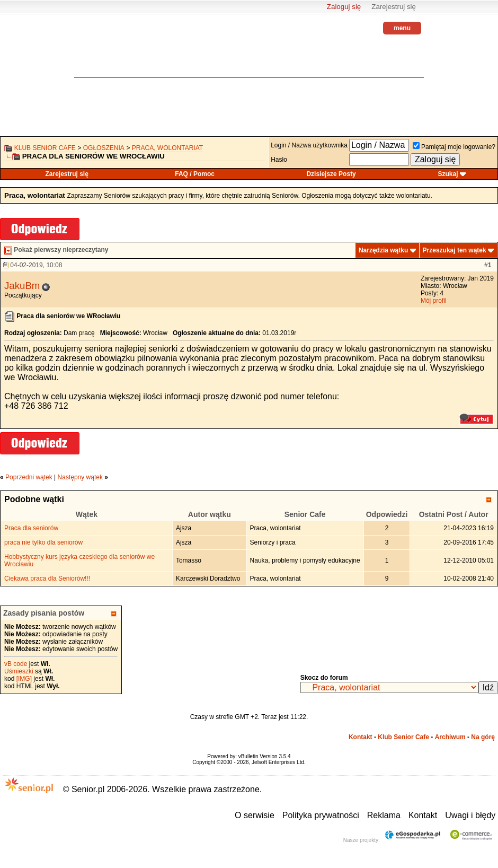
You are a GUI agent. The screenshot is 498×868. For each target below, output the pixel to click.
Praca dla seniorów (31, 528)
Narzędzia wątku (383, 250)
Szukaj (448, 174)
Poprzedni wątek (29, 477)
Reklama (384, 815)
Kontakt (361, 737)
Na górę (483, 737)
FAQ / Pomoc (195, 174)
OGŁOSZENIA (104, 148)
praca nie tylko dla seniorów (43, 542)
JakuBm (22, 286)
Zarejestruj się (394, 7)
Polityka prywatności (321, 815)
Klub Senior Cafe (45, 148)
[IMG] (24, 679)
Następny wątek (80, 477)
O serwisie (255, 815)
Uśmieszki (19, 671)
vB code (16, 664)
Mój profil (434, 301)
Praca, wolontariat (167, 148)
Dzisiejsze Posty (331, 174)
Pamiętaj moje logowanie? (454, 147)
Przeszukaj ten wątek (455, 250)
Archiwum (450, 737)
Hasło (279, 160)
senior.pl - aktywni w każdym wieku (103, 53)
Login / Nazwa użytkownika (309, 145)
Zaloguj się (344, 7)
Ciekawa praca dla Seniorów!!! (47, 578)
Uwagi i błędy (470, 815)
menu (402, 28)
